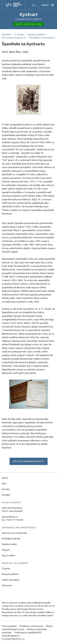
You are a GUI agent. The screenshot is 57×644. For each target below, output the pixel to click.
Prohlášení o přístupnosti (32, 626)
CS (34, 5)
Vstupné (6, 550)
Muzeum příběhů (10, 574)
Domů (5, 478)
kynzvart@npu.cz (10, 517)
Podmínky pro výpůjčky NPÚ (28, 632)
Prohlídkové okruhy (11, 538)
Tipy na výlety (8, 555)
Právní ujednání (9, 626)
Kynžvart (29, 14)
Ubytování (7, 585)
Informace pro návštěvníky (14, 533)
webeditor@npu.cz (11, 636)
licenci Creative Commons (21, 606)
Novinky (6, 489)
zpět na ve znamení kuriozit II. (29, 461)
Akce (4, 483)
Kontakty (6, 495)
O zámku (6, 568)
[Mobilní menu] (48, 5)
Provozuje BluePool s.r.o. (13, 639)
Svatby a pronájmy (11, 580)
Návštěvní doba (9, 544)
